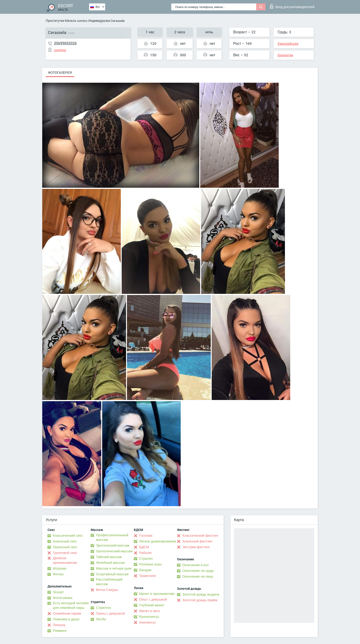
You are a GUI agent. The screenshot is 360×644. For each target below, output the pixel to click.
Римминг (60, 631)
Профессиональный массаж (112, 537)
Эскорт (58, 592)
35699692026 (65, 43)
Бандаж (145, 570)
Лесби (101, 619)
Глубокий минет (152, 605)
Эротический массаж (113, 545)
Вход (292, 6)
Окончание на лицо (198, 576)
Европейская (288, 44)
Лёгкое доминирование (158, 541)
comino (82, 21)
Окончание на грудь (198, 571)
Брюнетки (285, 55)
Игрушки (60, 568)
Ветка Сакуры (107, 590)
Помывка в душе (66, 619)
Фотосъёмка (63, 598)
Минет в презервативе (157, 594)
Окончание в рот (195, 565)
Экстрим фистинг (196, 547)
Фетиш (58, 574)
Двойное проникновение (65, 560)
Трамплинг (148, 576)
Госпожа (146, 536)
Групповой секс (65, 553)
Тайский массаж (109, 557)
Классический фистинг (200, 536)
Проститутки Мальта (61, 21)
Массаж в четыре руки (114, 568)
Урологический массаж (114, 551)
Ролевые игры (150, 564)
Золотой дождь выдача (201, 594)
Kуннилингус (149, 617)
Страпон (146, 559)
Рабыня (145, 553)
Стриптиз (103, 608)
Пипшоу (59, 625)
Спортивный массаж (112, 574)
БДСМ (144, 547)
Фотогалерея (60, 73)
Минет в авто (150, 611)
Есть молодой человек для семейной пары (71, 605)
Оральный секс (65, 547)
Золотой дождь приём (200, 600)
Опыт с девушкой (153, 599)
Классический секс (68, 536)
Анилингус (147, 622)
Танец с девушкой (110, 613)
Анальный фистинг (197, 541)
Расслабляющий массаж (109, 582)
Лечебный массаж (110, 563)
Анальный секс (65, 541)
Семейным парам (67, 613)
